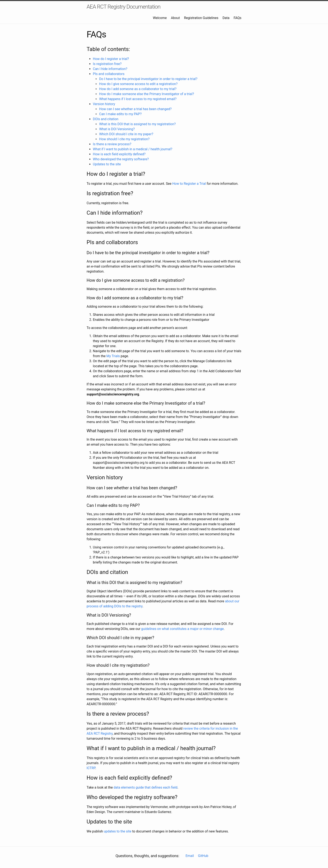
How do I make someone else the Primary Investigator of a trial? (147, 94)
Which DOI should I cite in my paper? (126, 134)
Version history (104, 104)
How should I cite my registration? (124, 139)
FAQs (238, 18)
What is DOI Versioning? (117, 129)
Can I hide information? (110, 69)
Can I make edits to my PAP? (120, 114)
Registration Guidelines (201, 18)
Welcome (160, 18)
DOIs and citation (106, 119)
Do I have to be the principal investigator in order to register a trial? (148, 79)
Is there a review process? (112, 144)
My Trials (113, 356)
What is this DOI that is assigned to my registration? (137, 124)
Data (226, 18)
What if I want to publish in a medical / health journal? (133, 149)
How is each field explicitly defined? (119, 154)
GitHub (203, 856)
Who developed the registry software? (121, 159)
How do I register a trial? (111, 59)
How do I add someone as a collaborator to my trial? (138, 89)
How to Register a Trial (189, 184)
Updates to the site (107, 164)
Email (190, 856)
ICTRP (91, 768)
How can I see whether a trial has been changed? (135, 109)
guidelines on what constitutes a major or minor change (183, 629)
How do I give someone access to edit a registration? (138, 84)
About (175, 18)
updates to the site (118, 831)
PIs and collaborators (109, 74)
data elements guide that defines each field (145, 787)
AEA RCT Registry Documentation (124, 7)
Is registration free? (107, 64)
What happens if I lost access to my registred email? (138, 99)
